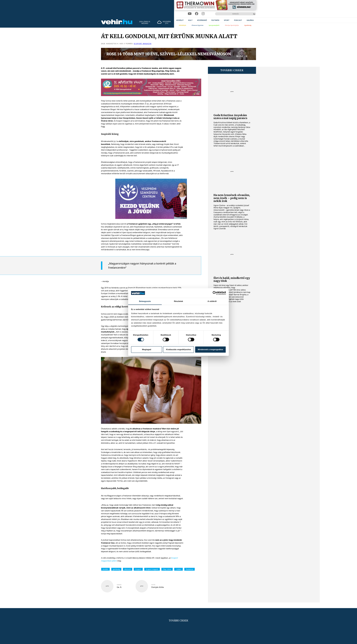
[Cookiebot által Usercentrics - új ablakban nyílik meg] (216, 293)
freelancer (190, 569)
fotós (153, 585)
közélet (105, 569)
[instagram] (203, 14)
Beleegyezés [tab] (145, 301)
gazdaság (116, 569)
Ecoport (138, 569)
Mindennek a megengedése (210, 350)
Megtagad (147, 350)
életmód (128, 569)
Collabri (178, 569)
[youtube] (190, 14)
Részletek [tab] (178, 301)
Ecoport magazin (143, 44)
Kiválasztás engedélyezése (179, 350)
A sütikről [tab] (212, 301)
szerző (119, 585)
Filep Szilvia (167, 569)
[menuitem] (180, 20)
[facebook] (197, 14)
